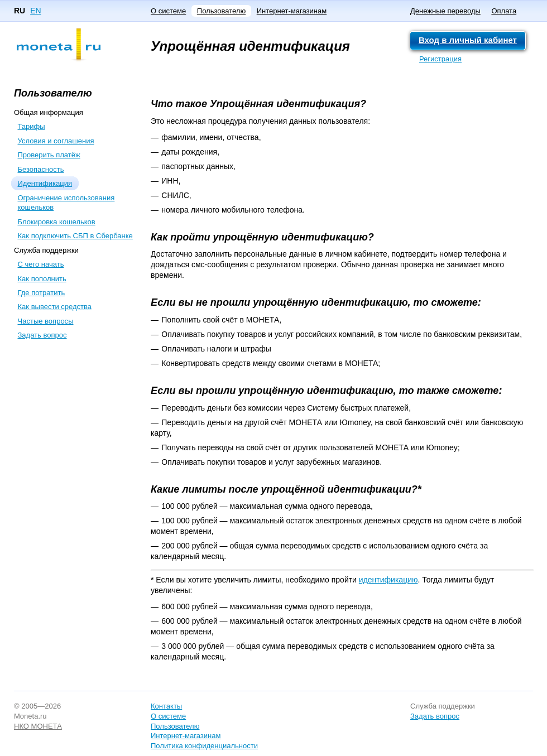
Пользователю (221, 11)
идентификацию (388, 580)
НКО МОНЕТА (38, 726)
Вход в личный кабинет (468, 40)
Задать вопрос (435, 716)
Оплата (504, 11)
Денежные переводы (445, 11)
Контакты (166, 706)
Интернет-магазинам (292, 11)
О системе (168, 11)
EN (35, 11)
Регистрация (440, 59)
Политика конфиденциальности (204, 746)
